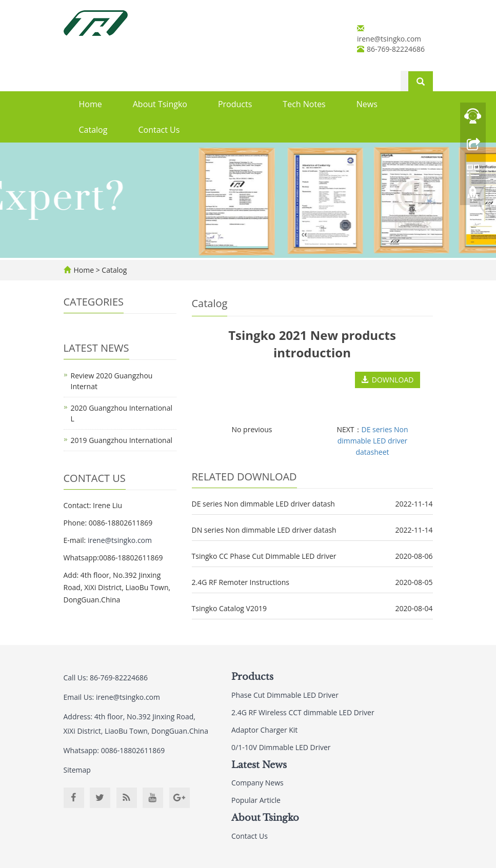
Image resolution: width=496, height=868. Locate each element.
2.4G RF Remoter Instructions (241, 582)
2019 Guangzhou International (122, 440)
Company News (257, 783)
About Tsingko (160, 104)
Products (235, 104)
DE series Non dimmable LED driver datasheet (373, 441)
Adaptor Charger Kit (264, 730)
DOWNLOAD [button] (388, 380)
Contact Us (159, 130)
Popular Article (256, 800)
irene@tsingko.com (389, 39)
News (367, 104)
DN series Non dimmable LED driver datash (264, 530)
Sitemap (77, 770)
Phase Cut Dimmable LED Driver (285, 695)
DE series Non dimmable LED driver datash (263, 504)
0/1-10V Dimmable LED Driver (281, 747)
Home (91, 104)
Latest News (259, 765)
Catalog (93, 130)
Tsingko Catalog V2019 (229, 608)
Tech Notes (304, 104)
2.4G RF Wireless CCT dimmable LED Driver (303, 712)
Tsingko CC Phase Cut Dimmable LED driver (264, 556)
